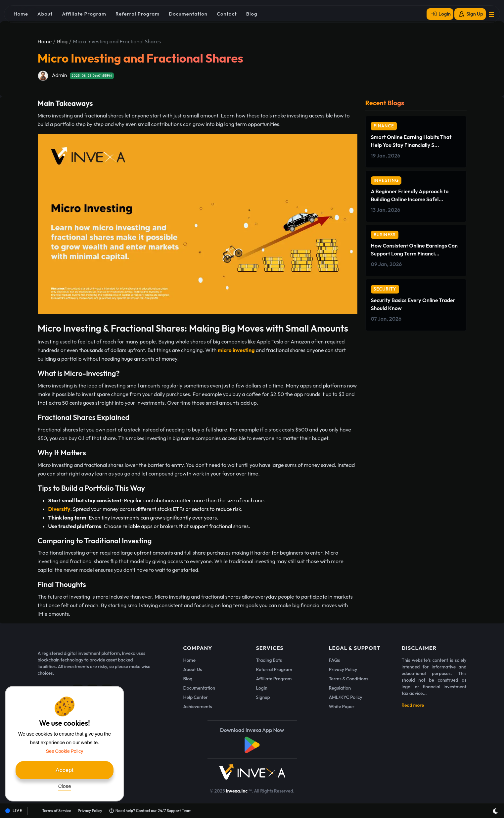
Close (65, 786)
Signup (263, 697)
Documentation (199, 688)
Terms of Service (57, 811)
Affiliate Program (274, 679)
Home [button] (21, 14)
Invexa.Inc (237, 791)
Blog (62, 41)
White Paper (342, 706)
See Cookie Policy (65, 751)
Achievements (198, 706)
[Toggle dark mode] (495, 811)
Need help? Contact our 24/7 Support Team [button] (150, 811)
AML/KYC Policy (346, 697)
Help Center (196, 697)
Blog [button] (252, 14)
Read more (413, 705)
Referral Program (274, 669)
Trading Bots (269, 660)
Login (262, 688)
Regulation (340, 688)
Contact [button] (227, 14)
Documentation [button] (188, 14)
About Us (193, 669)
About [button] (45, 14)
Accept (65, 770)
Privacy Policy (343, 669)
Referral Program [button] (137, 14)
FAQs (335, 660)
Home (45, 41)
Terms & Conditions (349, 679)
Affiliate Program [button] (84, 14)
